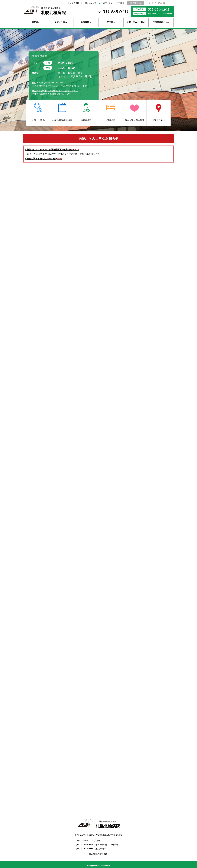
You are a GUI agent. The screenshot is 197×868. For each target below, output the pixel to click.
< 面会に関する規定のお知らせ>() (43, 158)
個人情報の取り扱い (99, 854)
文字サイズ (135, 3)
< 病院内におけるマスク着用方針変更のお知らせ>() (52, 149)
